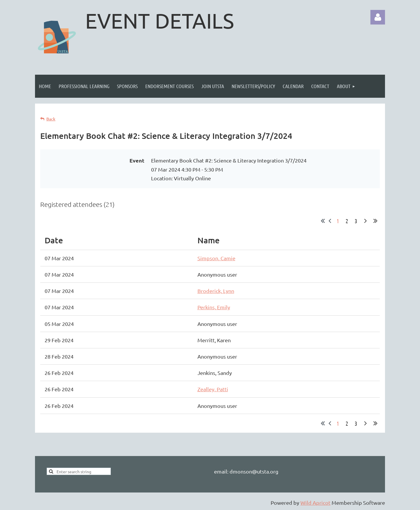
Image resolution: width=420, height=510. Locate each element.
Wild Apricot (315, 503)
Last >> (375, 221)
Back (51, 119)
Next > (365, 221)
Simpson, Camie (216, 258)
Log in (378, 17)
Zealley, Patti (213, 389)
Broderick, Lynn (216, 291)
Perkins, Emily (214, 307)
